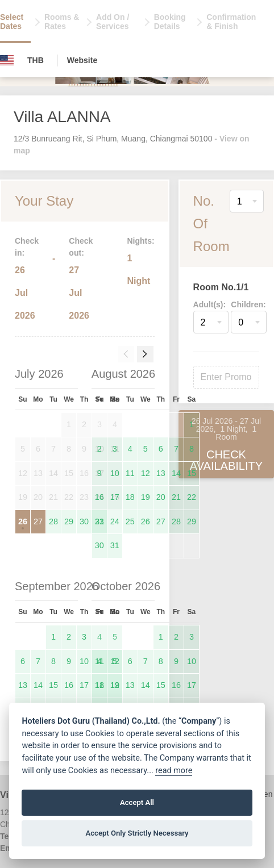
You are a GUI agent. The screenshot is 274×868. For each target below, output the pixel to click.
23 (99, 521)
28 (53, 521)
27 (38, 521)
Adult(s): (210, 304)
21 (176, 497)
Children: (248, 304)
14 (176, 473)
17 (115, 497)
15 (192, 473)
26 (23, 521)
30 (84, 521)
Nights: (140, 241)
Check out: (81, 247)
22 (192, 497)
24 (115, 521)
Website (82, 60)
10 (115, 473)
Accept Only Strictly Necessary (137, 833)
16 (99, 497)
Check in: (27, 247)
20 (161, 497)
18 (130, 497)
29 (69, 521)
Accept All (137, 802)
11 (130, 473)
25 (130, 521)
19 (146, 497)
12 (146, 473)
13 (161, 473)
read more (174, 771)
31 (115, 545)
